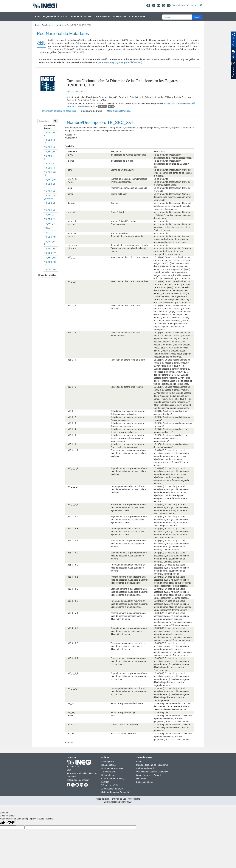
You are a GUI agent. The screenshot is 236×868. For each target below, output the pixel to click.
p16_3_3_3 (73, 565)
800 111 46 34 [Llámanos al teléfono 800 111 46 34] (73, 766)
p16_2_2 (72, 417)
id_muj (71, 161)
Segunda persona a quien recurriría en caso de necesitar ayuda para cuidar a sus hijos (129, 471)
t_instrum (72, 248)
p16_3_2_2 (73, 517)
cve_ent (71, 212)
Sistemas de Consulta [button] (81, 16)
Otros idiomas (179, 5)
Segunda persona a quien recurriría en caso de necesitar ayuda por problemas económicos (129, 676)
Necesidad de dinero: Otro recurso (127, 387)
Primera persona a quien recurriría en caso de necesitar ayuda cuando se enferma (128, 544)
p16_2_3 (72, 423)
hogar (70, 194)
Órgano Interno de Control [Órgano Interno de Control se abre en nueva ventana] (148, 775)
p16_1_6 (72, 387)
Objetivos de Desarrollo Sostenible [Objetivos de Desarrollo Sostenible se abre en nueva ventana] (152, 772)
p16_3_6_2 (73, 673)
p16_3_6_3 (73, 688)
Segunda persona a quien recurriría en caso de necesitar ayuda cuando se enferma (129, 556)
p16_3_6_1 (73, 658)
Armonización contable (112, 789)
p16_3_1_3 (73, 486)
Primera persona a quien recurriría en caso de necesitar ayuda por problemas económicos (129, 661)
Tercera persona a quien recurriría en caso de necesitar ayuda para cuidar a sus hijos (128, 489)
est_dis (71, 734)
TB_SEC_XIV (50, 258)
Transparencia (108, 772)
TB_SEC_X (49, 163)
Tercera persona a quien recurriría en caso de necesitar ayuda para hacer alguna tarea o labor (128, 532)
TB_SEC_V (49, 215)
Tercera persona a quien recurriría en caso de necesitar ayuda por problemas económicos (129, 691)
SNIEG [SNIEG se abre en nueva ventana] (140, 762)
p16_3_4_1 (73, 577)
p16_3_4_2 (73, 589)
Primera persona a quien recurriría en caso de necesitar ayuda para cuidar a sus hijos (128, 453)
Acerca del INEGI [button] (137, 16)
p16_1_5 (72, 360)
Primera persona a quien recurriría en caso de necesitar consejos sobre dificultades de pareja (128, 616)
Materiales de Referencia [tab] (119, 111)
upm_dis (72, 725)
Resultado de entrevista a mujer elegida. (130, 245)
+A (200, 5)
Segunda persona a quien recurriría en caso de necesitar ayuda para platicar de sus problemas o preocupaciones (130, 592)
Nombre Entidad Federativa (123, 221)
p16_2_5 (72, 435)
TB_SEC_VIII (50, 179)
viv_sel (71, 182)
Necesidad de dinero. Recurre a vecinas (129, 281)
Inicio (38, 25)
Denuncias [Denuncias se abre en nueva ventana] (141, 778)
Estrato (114, 715)
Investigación (108, 762)
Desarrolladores (109, 775)
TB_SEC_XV (50, 253)
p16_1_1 (72, 257)
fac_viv (71, 703)
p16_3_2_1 (73, 504)
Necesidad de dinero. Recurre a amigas (129, 257)
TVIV (46, 232)
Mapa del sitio (102, 799)
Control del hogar (119, 194)
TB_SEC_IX (50, 168)
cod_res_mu (73, 245)
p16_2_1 (72, 411)
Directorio (71, 777)
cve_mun (72, 224)
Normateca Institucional (112, 768)
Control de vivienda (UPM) (123, 170)
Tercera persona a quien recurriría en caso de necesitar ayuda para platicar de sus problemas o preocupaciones (130, 604)
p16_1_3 (72, 306)
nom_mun (72, 233)
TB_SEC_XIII (50, 269)
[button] (197, 17)
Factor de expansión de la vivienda (127, 703)
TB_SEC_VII (50, 191)
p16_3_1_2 (73, 468)
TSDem (48, 228)
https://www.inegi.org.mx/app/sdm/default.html (120, 62)
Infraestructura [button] (119, 16)
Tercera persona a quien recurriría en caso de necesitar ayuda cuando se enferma (128, 568)
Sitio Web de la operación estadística (177, 103)
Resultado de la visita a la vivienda (127, 236)
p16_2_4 (72, 429)
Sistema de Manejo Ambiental (115, 792)
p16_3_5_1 (73, 613)
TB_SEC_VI (50, 210)
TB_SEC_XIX (50, 237)
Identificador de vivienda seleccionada (128, 155)
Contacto (191, 5)
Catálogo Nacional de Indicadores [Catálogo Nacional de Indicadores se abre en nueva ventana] (152, 765)
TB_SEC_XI (50, 152)
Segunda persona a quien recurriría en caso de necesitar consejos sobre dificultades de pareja (129, 631)
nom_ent (72, 221)
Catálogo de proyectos (52, 25)
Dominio (114, 203)
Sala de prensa (109, 765)
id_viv (70, 155)
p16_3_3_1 (73, 541)
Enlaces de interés (145, 782)
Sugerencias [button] (233, 70)
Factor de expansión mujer (123, 712)
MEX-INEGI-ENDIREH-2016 (78, 25)
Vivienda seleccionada (121, 182)
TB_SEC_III (49, 223)
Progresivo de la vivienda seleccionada (129, 188)
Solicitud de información (78, 780)
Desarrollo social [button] (102, 16)
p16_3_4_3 (73, 601)
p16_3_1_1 (73, 450)
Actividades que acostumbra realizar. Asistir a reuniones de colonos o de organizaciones (128, 438)
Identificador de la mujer (122, 161)
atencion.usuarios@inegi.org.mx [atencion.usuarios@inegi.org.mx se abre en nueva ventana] (82, 773)
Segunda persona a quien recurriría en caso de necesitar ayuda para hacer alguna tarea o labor (129, 520)
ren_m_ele (73, 179)
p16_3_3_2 (73, 553)
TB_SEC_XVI (50, 249)
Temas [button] (37, 16)
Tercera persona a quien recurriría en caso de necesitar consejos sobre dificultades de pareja (128, 646)
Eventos (105, 782)
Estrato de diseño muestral (123, 734)
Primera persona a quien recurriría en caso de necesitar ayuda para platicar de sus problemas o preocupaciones (130, 580)
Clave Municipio (118, 224)
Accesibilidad (134, 799)
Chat (233, 54)
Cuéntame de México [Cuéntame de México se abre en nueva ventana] (146, 768)
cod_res (71, 236)
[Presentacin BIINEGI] (118, 49)
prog (70, 188)
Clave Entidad (117, 212)
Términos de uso (118, 799)
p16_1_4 (72, 333)
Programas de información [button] (55, 16)
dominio (71, 203)
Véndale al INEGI (110, 785)
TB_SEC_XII (50, 147)
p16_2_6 (72, 444)
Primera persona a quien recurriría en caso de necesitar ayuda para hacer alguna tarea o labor (128, 507)
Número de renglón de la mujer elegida (129, 179)
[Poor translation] (11, 823)
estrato (71, 715)
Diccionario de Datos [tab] (91, 111)
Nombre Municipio (119, 233)
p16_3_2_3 (73, 529)
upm (70, 170)
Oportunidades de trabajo (113, 778)
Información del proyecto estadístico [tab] (59, 111)
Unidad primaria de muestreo (124, 725)
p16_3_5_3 (73, 643)
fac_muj (71, 712)
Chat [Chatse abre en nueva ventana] (69, 770)
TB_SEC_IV (50, 219)
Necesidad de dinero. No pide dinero (128, 360)
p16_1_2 (72, 281)
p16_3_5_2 (73, 628)
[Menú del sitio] (118, 16)
